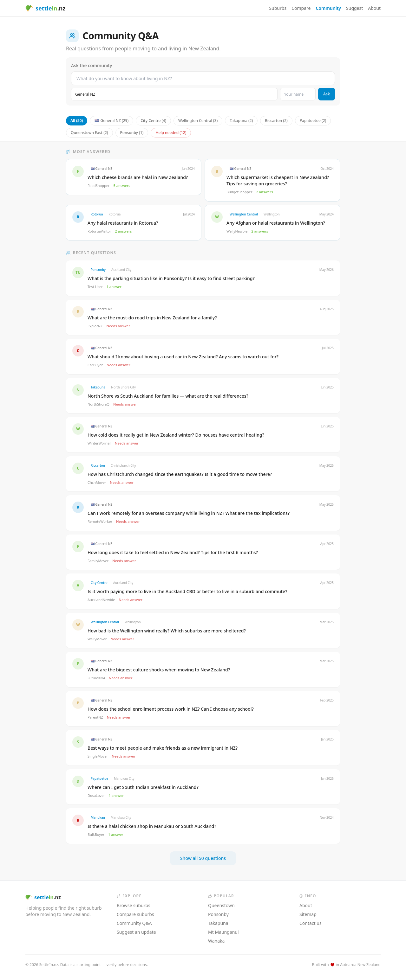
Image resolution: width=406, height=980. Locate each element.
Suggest (354, 8)
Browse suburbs (134, 905)
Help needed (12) (171, 133)
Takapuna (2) (241, 121)
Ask (327, 94)
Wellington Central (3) (198, 121)
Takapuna (218, 923)
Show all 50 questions (203, 858)
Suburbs (278, 8)
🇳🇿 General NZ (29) (111, 121)
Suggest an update (136, 932)
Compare (301, 8)
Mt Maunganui (223, 932)
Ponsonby (218, 914)
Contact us (311, 923)
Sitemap (308, 914)
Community (328, 8)
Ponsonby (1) (132, 133)
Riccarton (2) (276, 121)
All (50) (77, 121)
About (374, 8)
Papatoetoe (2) (313, 121)
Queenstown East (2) (89, 133)
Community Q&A (134, 923)
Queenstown (221, 905)
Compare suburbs (135, 914)
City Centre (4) (153, 121)
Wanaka (216, 941)
